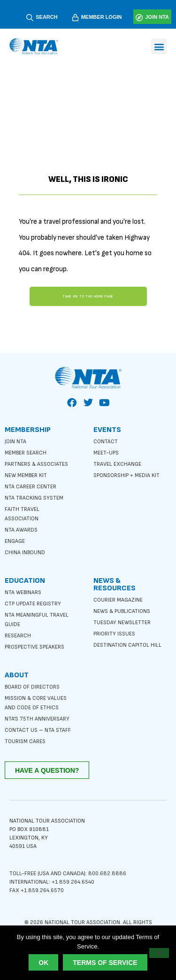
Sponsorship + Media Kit (126, 475)
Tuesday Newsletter (122, 623)
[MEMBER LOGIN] (75, 18)
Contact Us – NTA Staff (38, 730)
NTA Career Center (31, 487)
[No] (159, 953)
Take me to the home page (88, 296)
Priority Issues (114, 634)
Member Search (26, 453)
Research (18, 636)
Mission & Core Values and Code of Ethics (36, 703)
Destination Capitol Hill (127, 645)
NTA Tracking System (34, 498)
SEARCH (46, 17)
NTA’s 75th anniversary (37, 719)
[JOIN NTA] (139, 18)
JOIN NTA (157, 17)
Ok (43, 963)
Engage (15, 541)
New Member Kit (26, 475)
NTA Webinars (23, 592)
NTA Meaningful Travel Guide (37, 620)
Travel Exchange (117, 464)
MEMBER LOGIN (102, 17)
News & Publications (122, 611)
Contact (106, 442)
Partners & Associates (36, 464)
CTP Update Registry (33, 604)
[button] (159, 46)
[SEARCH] (30, 18)
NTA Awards (21, 530)
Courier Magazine (118, 600)
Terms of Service (105, 963)
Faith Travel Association (22, 514)
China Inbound (25, 553)
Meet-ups (106, 453)
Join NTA (15, 442)
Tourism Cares (25, 741)
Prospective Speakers (34, 647)
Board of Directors (32, 687)
